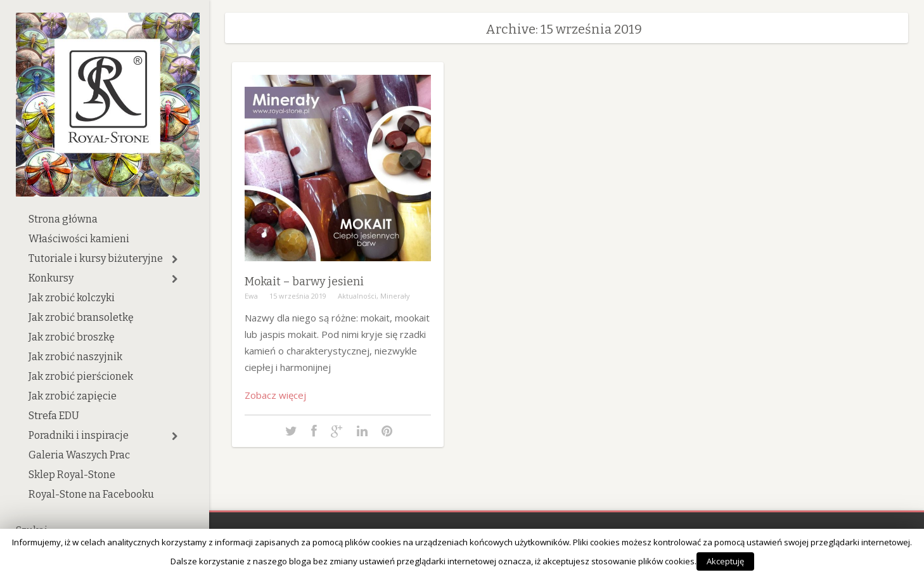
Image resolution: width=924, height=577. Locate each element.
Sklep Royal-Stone (72, 475)
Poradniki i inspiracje (79, 435)
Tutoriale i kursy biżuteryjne (96, 258)
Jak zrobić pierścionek (81, 376)
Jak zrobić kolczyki (72, 298)
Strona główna (63, 219)
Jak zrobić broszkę (72, 337)
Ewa (251, 296)
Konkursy (51, 278)
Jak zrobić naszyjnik (75, 357)
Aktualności (357, 296)
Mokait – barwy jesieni (304, 282)
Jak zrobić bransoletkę (81, 317)
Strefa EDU (54, 416)
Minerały (395, 296)
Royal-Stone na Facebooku (91, 494)
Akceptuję (725, 561)
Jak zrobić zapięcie (73, 396)
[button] (175, 259)
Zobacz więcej (275, 395)
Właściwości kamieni (79, 239)
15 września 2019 (298, 296)
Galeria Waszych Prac (79, 455)
